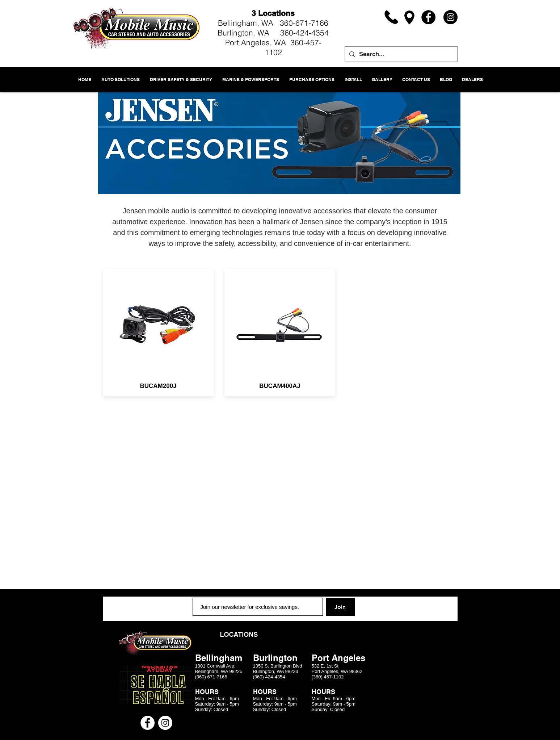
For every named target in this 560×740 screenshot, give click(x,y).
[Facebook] (428, 17)
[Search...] (401, 54)
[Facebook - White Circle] (148, 723)
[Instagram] (450, 17)
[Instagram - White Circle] (165, 723)
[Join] (340, 607)
